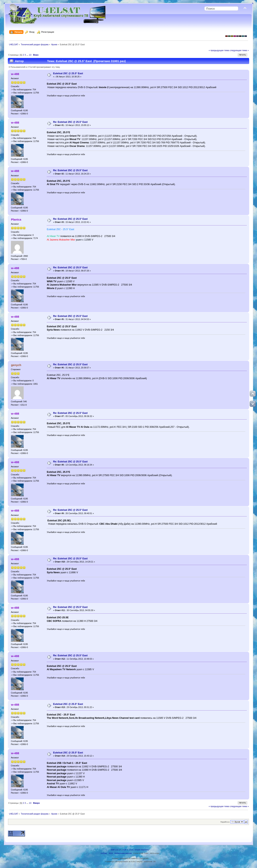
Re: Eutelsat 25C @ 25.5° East (70, 122)
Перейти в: (225, 822)
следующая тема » (239, 50)
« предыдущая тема (219, 50)
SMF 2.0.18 (116, 850)
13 (30, 55)
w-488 (15, 74)
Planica (16, 219)
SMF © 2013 (128, 850)
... (28, 55)
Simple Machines (142, 850)
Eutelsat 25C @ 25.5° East (68, 73)
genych (16, 365)
